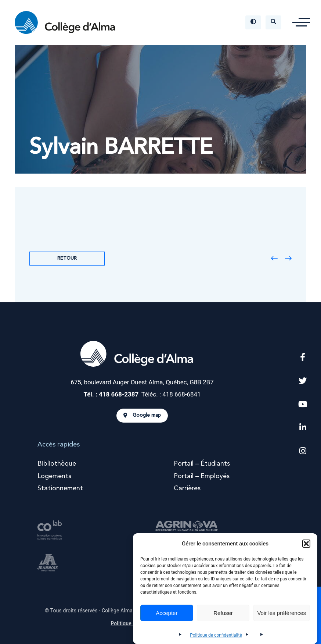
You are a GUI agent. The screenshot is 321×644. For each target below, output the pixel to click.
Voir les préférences (282, 613)
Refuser (223, 613)
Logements (54, 476)
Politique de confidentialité (216, 635)
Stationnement (60, 488)
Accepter (167, 613)
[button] (306, 544)
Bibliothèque (57, 464)
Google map (142, 416)
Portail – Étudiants (202, 464)
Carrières (187, 488)
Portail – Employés (202, 476)
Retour (67, 258)
